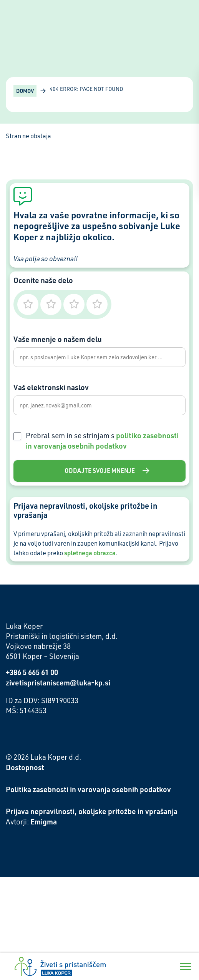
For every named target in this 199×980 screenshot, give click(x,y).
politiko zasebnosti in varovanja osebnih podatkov (102, 441)
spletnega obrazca (90, 553)
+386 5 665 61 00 (32, 672)
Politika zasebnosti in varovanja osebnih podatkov (88, 789)
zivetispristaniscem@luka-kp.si (58, 683)
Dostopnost (25, 767)
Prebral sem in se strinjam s (102, 441)
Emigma (44, 822)
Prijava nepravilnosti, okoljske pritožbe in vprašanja (92, 811)
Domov (25, 91)
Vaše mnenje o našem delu (58, 339)
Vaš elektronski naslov (51, 387)
